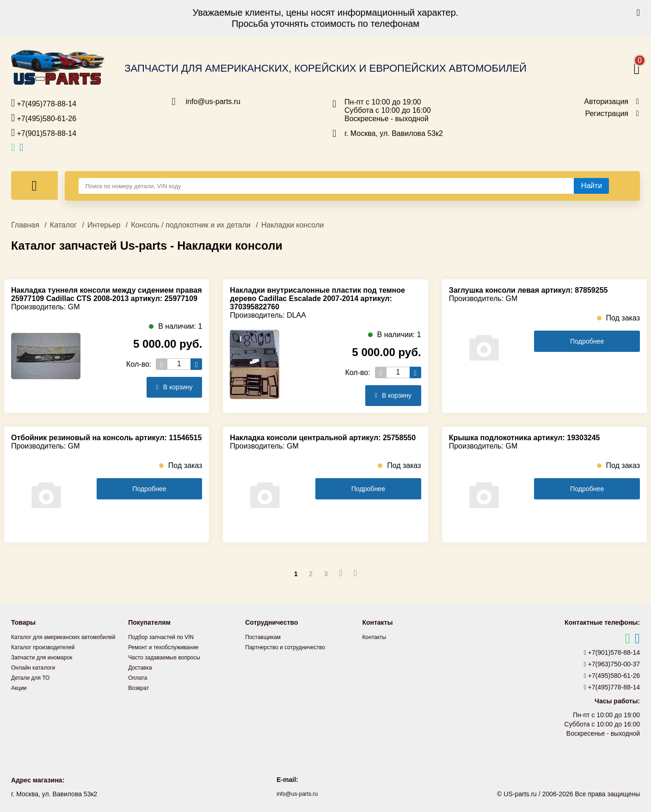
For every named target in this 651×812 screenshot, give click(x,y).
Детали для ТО (34, 688)
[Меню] (34, 185)
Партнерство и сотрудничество (292, 647)
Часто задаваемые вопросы (170, 657)
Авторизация (606, 102)
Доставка (142, 667)
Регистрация (607, 114)
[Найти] (591, 186)
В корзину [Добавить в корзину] (170, 387)
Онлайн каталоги (37, 677)
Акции (20, 698)
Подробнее (587, 341)
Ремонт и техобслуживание (169, 647)
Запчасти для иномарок (47, 667)
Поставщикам (266, 637)
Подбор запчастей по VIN (166, 637)
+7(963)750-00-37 (612, 664)
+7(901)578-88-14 (44, 133)
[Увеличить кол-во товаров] (196, 364)
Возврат (140, 688)
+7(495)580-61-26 (44, 118)
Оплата (139, 677)
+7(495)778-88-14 (44, 103)
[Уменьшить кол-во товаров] (162, 364)
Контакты (376, 637)
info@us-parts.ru (213, 102)
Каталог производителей (48, 657)
